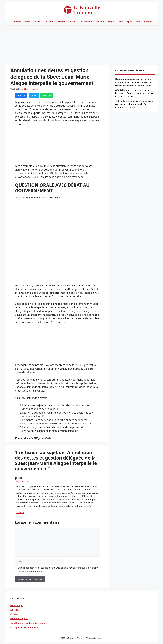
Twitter (34, 95)
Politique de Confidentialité (24, 627)
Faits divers (87, 22)
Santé (121, 22)
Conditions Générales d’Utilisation (27, 623)
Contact (148, 22)
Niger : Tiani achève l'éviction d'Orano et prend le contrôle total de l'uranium (134, 93)
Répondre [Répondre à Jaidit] (20, 513)
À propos (15, 610)
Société (50, 22)
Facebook (21, 95)
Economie (62, 22)
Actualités (16, 22)
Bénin (27, 22)
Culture (74, 22)
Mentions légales (19, 619)
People (111, 22)
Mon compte (17, 605)
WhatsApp (46, 95)
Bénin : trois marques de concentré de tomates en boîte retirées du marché (134, 104)
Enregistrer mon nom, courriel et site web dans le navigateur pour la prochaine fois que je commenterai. (58, 569)
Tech (138, 22)
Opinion (100, 22)
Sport (130, 22)
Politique (38, 22)
